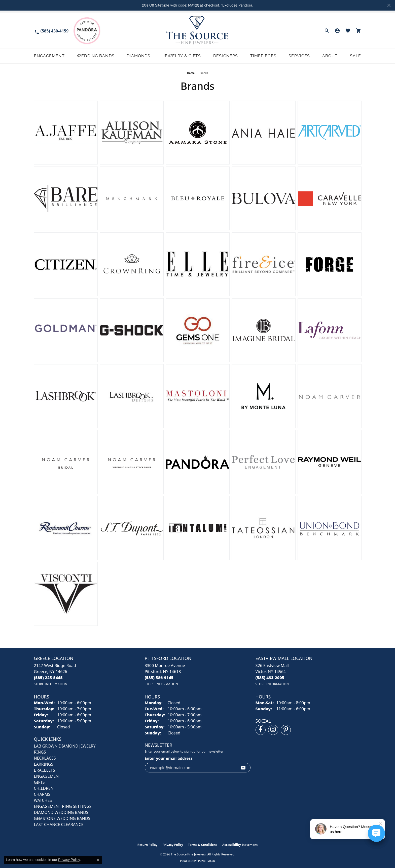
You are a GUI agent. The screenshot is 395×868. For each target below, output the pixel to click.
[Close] (389, 5)
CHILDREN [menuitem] (44, 788)
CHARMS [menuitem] (42, 794)
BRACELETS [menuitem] (45, 770)
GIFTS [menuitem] (39, 782)
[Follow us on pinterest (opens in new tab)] (286, 730)
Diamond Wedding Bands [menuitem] (61, 812)
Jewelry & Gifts (182, 56)
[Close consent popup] (98, 860)
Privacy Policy (173, 845)
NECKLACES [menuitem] (45, 758)
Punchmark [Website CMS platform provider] (207, 861)
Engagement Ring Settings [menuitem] (63, 806)
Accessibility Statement (240, 845)
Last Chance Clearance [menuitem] (59, 824)
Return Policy (148, 845)
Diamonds (138, 56)
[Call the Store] (48, 678)
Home (191, 73)
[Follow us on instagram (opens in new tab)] (273, 730)
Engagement (49, 56)
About (330, 56)
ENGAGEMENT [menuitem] (48, 776)
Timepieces (263, 56)
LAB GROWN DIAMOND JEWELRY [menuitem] (65, 746)
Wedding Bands (96, 56)
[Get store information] (51, 684)
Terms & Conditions (203, 845)
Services (299, 56)
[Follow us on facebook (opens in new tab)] (261, 730)
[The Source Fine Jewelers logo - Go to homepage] (197, 31)
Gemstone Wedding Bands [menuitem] (62, 818)
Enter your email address (169, 758)
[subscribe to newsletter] (243, 768)
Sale (355, 56)
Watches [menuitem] (43, 800)
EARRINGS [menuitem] (44, 764)
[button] (327, 31)
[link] (51, 31)
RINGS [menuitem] (40, 752)
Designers (226, 56)
